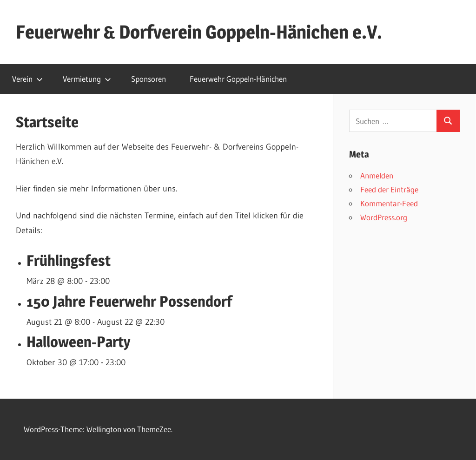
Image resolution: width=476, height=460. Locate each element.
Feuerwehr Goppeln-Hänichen (238, 79)
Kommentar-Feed (389, 203)
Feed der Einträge (389, 189)
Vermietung (87, 79)
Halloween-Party (79, 342)
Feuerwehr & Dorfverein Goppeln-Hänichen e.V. (199, 32)
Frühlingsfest (69, 260)
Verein (27, 79)
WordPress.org (384, 217)
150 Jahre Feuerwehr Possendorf (129, 301)
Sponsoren (149, 79)
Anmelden (377, 175)
